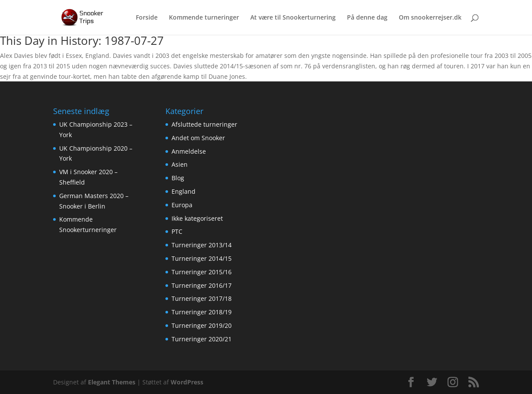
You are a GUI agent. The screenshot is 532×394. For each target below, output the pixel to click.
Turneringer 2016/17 (202, 285)
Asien (180, 164)
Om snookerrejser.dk (430, 18)
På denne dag (367, 18)
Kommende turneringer (204, 18)
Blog (178, 178)
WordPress (187, 382)
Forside (147, 18)
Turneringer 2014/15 (202, 258)
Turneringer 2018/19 (202, 312)
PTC (177, 231)
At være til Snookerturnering (293, 18)
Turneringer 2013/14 (202, 245)
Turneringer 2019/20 (202, 325)
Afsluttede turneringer (204, 124)
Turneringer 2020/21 (202, 339)
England (184, 191)
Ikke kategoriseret (197, 218)
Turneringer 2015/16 (202, 272)
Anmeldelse (189, 151)
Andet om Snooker (198, 138)
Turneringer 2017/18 (202, 298)
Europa (182, 205)
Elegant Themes (112, 382)
